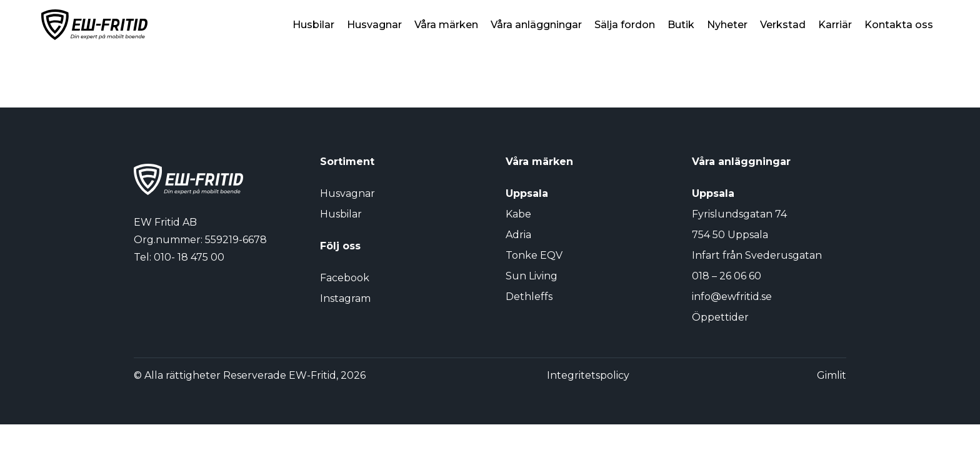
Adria (518, 235)
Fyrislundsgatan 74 (739, 214)
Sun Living (532, 276)
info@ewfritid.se (732, 297)
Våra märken (446, 25)
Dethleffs (529, 297)
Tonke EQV (534, 255)
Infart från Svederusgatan (757, 255)
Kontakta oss (899, 25)
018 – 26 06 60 (727, 276)
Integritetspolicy (588, 375)
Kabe (518, 214)
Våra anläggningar (536, 25)
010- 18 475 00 (189, 257)
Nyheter (727, 25)
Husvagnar (374, 25)
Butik (681, 25)
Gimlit (832, 375)
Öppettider (720, 317)
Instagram (345, 298)
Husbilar (313, 25)
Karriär (835, 25)
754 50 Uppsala (730, 235)
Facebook (345, 278)
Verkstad (783, 25)
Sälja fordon (625, 25)
